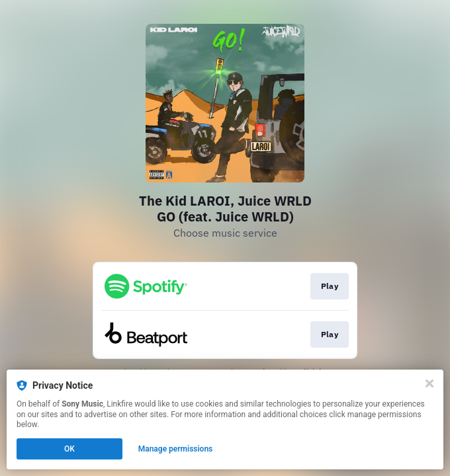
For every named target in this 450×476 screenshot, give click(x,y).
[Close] (429, 383)
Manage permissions (176, 449)
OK (69, 449)
